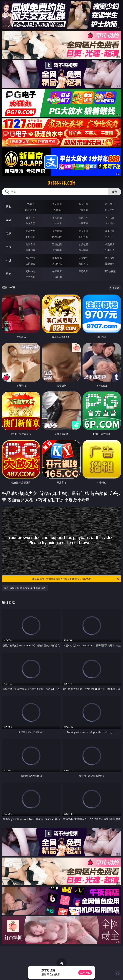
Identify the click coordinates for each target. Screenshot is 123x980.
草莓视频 (83, 271)
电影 (9, 233)
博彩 (9, 206)
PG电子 (30, 204)
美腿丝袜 (30, 250)
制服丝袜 (30, 237)
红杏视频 (30, 277)
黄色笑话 (83, 264)
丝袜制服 (57, 223)
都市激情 (30, 258)
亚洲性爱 (30, 231)
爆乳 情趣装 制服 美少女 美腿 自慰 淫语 (25, 588)
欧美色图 (83, 244)
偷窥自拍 (30, 244)
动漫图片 (110, 244)
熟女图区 (83, 250)
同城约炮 (30, 271)
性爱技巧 (110, 264)
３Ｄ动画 (110, 217)
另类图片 (110, 250)
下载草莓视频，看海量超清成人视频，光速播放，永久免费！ (75, 579)
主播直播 (83, 223)
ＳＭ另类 (110, 223)
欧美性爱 (110, 231)
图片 (9, 247)
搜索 (114, 192)
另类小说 (57, 264)
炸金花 (57, 210)
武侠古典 (110, 258)
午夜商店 (57, 271)
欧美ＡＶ (83, 217)
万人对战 (83, 204)
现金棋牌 (83, 210)
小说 (9, 260)
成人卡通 (83, 231)
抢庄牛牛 (110, 210)
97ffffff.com (61, 183)
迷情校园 (30, 264)
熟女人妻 (30, 223)
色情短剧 (57, 277)
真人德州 (57, 204)
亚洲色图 (57, 244)
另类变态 (110, 237)
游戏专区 (110, 204)
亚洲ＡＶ (30, 217)
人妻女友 (83, 258)
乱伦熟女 (83, 237)
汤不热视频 (110, 271)
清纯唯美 (57, 250)
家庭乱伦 (57, 258)
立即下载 (85, 973)
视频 (9, 220)
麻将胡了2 (30, 210)
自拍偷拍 (57, 217)
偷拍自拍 (57, 231)
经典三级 (57, 237)
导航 (9, 274)
